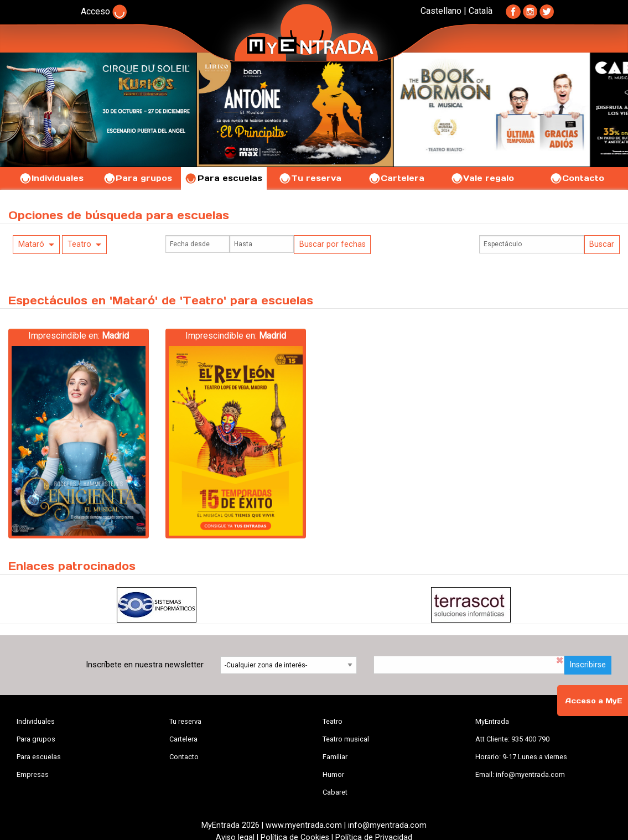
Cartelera (396, 178)
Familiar (335, 757)
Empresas (33, 774)
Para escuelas (224, 178)
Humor (333, 774)
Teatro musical (346, 739)
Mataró (31, 244)
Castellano (441, 11)
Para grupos (137, 178)
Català (481, 11)
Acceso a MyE (594, 701)
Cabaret (335, 792)
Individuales (51, 178)
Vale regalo (482, 178)
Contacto (577, 178)
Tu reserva (310, 178)
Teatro (79, 244)
